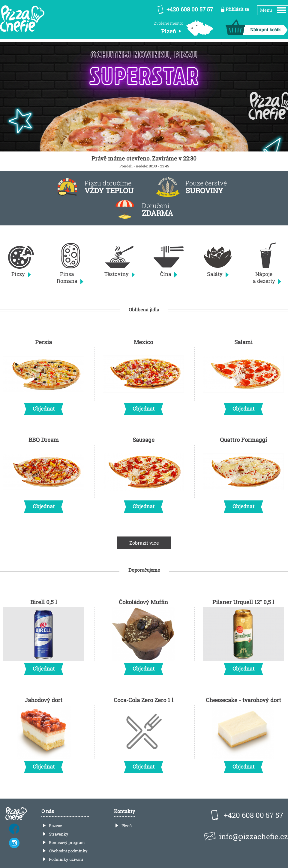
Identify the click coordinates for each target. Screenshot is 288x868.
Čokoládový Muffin (143, 635)
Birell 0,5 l (43, 635)
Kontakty (124, 811)
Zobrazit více (144, 543)
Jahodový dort (43, 733)
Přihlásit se (237, 9)
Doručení (157, 210)
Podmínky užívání (66, 859)
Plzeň (127, 826)
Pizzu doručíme (109, 187)
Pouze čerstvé (206, 187)
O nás (48, 811)
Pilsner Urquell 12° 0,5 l (243, 635)
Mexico (143, 375)
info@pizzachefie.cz (253, 836)
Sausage (143, 473)
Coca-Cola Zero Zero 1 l (143, 733)
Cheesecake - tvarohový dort (243, 733)
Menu (266, 10)
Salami (243, 375)
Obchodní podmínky (68, 851)
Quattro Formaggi (243, 473)
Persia (43, 375)
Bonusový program (67, 842)
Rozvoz (55, 826)
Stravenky (59, 834)
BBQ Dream (43, 473)
